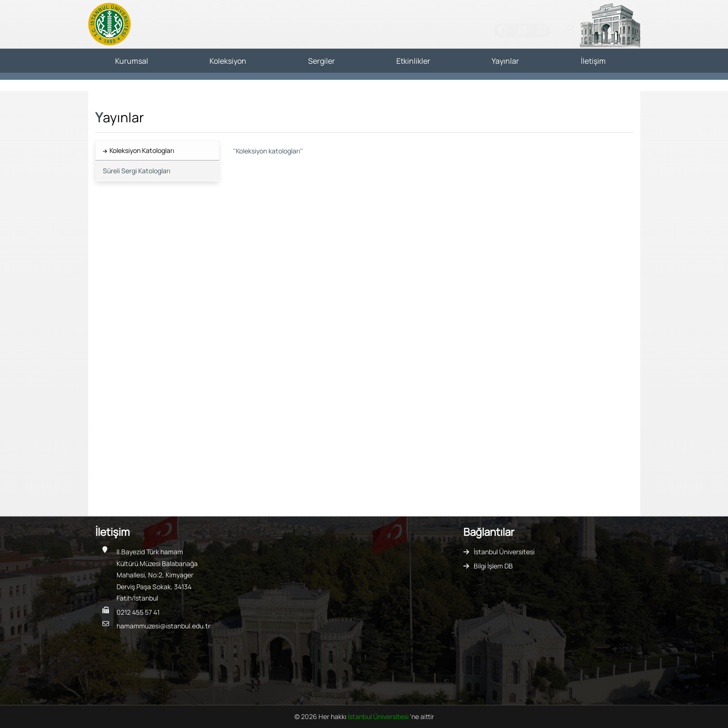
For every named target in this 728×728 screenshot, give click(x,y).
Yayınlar (505, 61)
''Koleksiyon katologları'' (268, 151)
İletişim (593, 61)
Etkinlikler (413, 61)
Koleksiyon (228, 61)
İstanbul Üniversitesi (504, 552)
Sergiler (322, 61)
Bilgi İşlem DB (493, 566)
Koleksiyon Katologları (142, 150)
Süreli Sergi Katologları (137, 171)
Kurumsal (132, 61)
